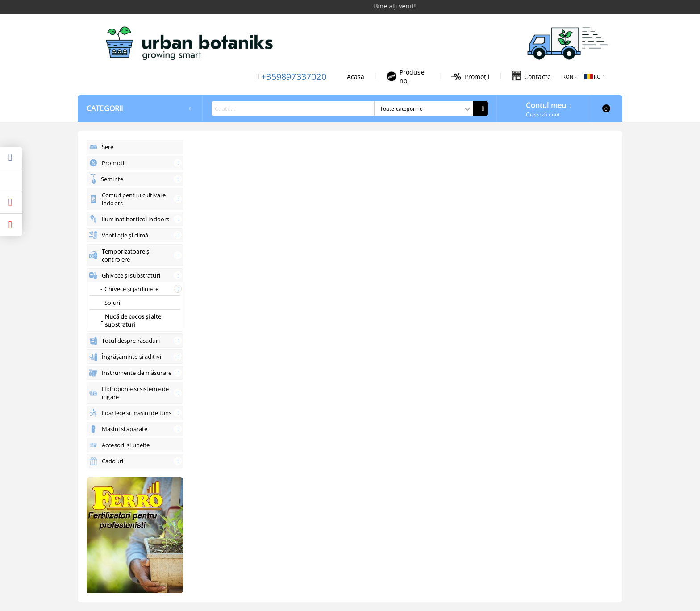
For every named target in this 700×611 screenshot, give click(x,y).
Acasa (356, 77)
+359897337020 (294, 77)
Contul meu (546, 104)
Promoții (470, 77)
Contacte (531, 76)
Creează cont (543, 114)
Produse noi (405, 76)
